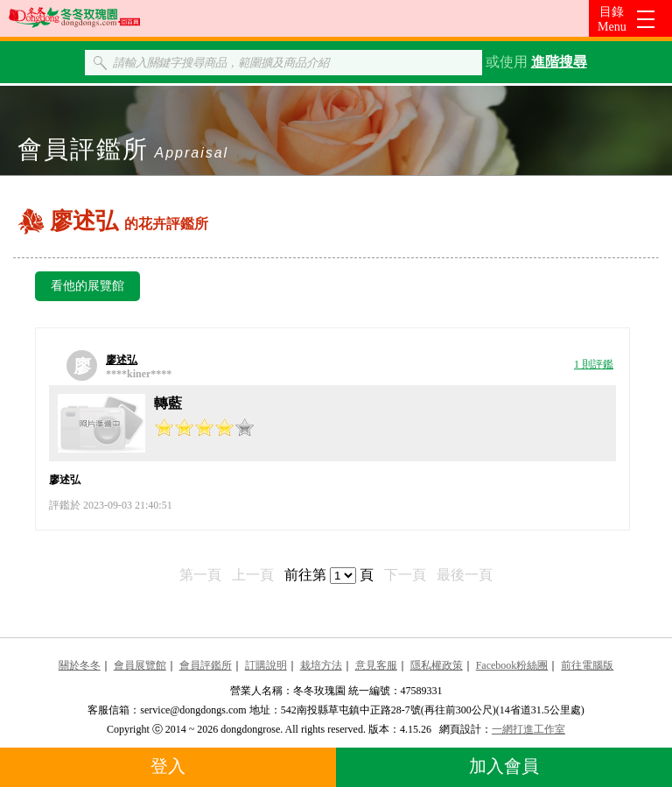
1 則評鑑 (594, 364)
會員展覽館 (140, 665)
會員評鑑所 (206, 665)
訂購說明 (266, 665)
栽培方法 (321, 665)
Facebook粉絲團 (512, 665)
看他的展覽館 (87, 286)
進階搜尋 (559, 62)
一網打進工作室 (528, 729)
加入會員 (504, 766)
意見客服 (376, 665)
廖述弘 (122, 360)
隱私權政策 (437, 665)
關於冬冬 (80, 665)
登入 (168, 766)
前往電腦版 (587, 665)
